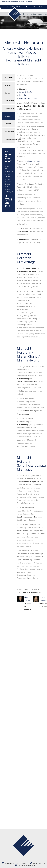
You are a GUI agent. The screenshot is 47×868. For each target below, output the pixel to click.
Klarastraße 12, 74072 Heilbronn (16, 863)
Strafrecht (8, 124)
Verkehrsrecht (9, 131)
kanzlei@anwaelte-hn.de (37, 7)
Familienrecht (9, 101)
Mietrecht (8, 116)
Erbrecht (7, 93)
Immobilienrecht (10, 108)
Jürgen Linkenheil (34, 161)
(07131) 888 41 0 (39, 863)
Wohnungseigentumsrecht (10, 139)
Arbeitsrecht (9, 78)
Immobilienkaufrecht (27, 92)
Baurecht (8, 85)
